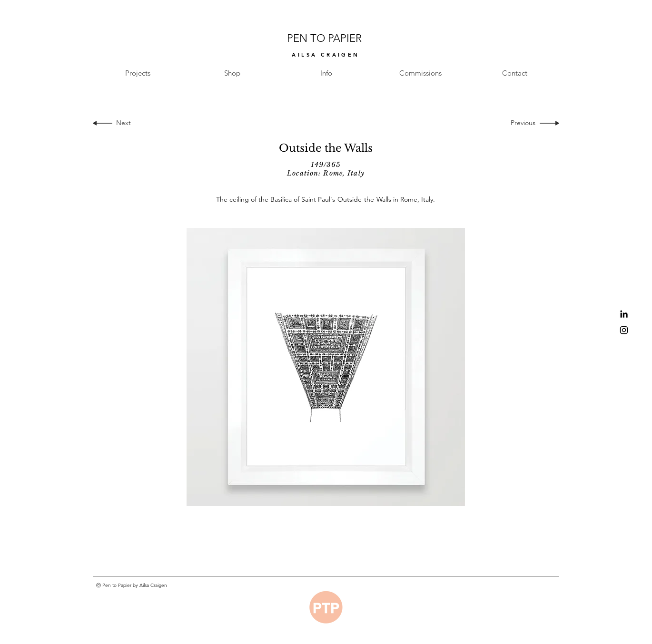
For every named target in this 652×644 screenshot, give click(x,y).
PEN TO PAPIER (326, 38)
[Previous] (525, 123)
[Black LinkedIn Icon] (624, 314)
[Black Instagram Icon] (624, 330)
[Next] (122, 123)
